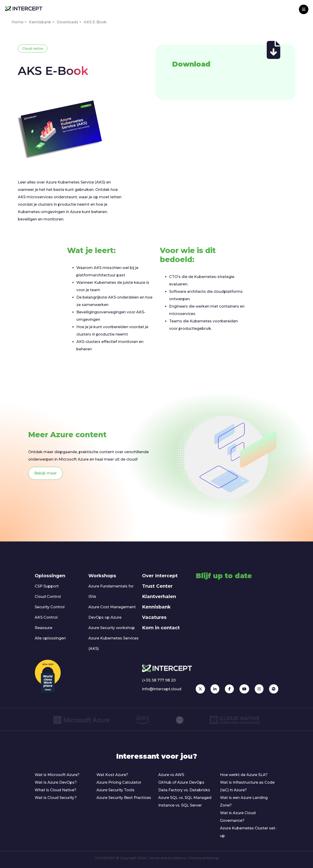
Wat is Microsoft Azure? (57, 775)
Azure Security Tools (115, 790)
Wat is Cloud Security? (56, 798)
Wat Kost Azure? (112, 775)
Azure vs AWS (171, 775)
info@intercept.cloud (162, 689)
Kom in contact (161, 628)
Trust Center (157, 586)
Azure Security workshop (112, 628)
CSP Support (47, 586)
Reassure (43, 628)
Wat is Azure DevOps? (56, 782)
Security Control (50, 607)
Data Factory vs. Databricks (184, 790)
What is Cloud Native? (56, 790)
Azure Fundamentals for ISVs (111, 591)
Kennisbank (40, 22)
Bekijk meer (45, 473)
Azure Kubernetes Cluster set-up (248, 832)
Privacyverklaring (204, 858)
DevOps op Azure (105, 617)
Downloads (67, 22)
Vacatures (154, 617)
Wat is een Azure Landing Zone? (244, 801)
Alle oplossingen (50, 638)
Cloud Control (48, 597)
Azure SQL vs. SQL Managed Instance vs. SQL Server (185, 801)
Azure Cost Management (112, 607)
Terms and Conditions (167, 858)
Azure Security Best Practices (124, 798)
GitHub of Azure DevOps (181, 782)
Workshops (102, 576)
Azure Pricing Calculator (119, 782)
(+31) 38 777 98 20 (159, 680)
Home (17, 22)
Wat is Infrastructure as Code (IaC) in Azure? (247, 786)
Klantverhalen (159, 596)
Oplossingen (50, 576)
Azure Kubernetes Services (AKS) (113, 643)
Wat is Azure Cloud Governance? (238, 817)
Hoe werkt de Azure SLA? (244, 775)
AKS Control (46, 617)
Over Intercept (160, 576)
